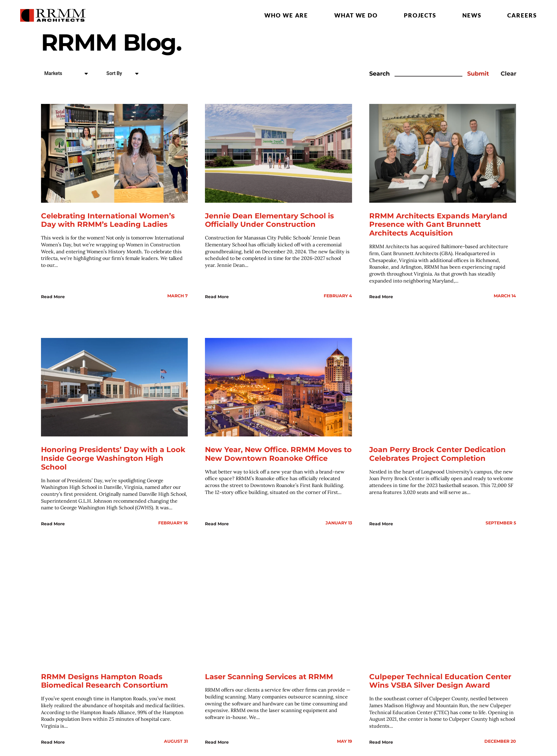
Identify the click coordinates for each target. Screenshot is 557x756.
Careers (522, 15)
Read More (53, 296)
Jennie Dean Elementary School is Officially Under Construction (269, 220)
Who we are (286, 15)
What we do (356, 15)
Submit (478, 74)
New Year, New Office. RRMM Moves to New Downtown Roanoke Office (278, 453)
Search (379, 74)
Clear (508, 74)
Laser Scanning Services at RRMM (269, 675)
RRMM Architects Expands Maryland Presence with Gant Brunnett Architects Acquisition (438, 225)
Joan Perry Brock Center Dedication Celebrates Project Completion (437, 453)
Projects (420, 15)
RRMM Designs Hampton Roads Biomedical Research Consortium (104, 679)
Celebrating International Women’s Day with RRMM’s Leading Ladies (108, 220)
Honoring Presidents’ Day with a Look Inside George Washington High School (113, 457)
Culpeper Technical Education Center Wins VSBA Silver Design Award (440, 679)
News (472, 15)
